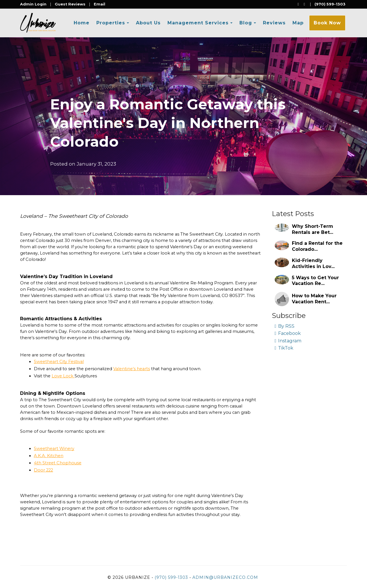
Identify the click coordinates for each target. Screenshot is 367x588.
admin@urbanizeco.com (225, 577)
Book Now (327, 23)
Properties (111, 23)
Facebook (288, 333)
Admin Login (33, 4)
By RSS (285, 326)
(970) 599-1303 (330, 4)
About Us (148, 23)
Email (99, 4)
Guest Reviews (70, 4)
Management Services (198, 23)
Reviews (274, 23)
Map (298, 23)
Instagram (288, 341)
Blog (246, 23)
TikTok (284, 348)
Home (82, 23)
